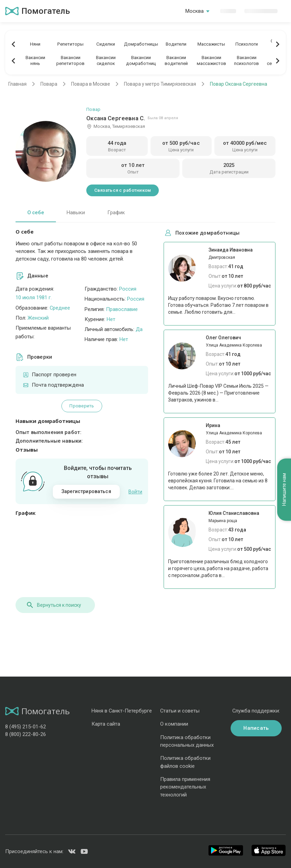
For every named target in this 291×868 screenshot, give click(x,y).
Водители (176, 44)
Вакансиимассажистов (211, 60)
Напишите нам (284, 490)
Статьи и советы (180, 711)
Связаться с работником (123, 190)
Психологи (247, 44)
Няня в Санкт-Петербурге (122, 711)
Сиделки (106, 44)
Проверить (82, 406)
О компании (174, 724)
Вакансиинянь (35, 60)
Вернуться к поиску (54, 605)
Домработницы (141, 44)
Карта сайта (106, 724)
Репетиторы (70, 44)
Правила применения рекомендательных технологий (185, 787)
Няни (35, 44)
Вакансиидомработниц (141, 60)
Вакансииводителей (176, 60)
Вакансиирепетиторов (70, 60)
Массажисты (211, 44)
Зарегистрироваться (86, 491)
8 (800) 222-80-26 (26, 734)
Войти (135, 492)
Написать (256, 728)
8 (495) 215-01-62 (26, 727)
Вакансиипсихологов (246, 60)
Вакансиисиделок (106, 60)
